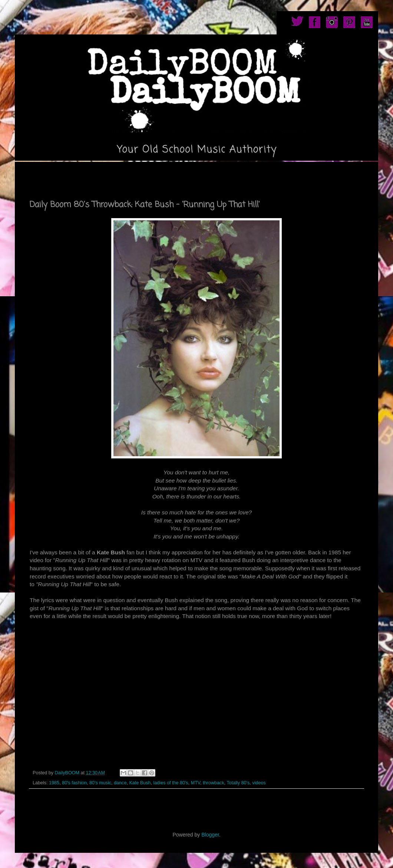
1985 (54, 783)
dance (120, 783)
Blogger (210, 835)
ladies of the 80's (171, 783)
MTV (196, 783)
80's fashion (74, 783)
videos (259, 783)
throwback (213, 783)
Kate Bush (140, 783)
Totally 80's (238, 783)
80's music (100, 783)
